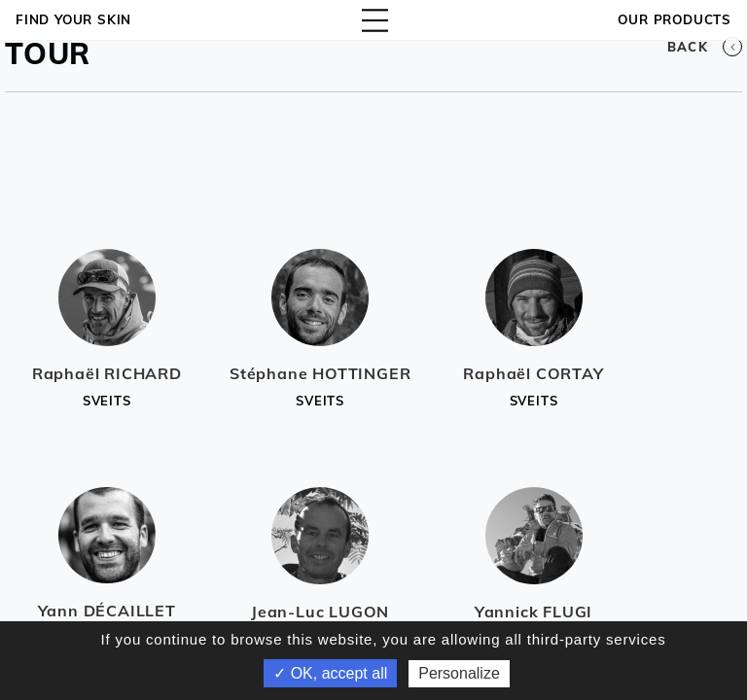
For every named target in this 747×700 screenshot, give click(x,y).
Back (705, 47)
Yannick (534, 612)
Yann (107, 611)
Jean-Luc (320, 612)
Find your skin (73, 19)
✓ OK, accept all (330, 673)
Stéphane (320, 373)
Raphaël (107, 373)
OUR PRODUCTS (675, 19)
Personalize (459, 673)
